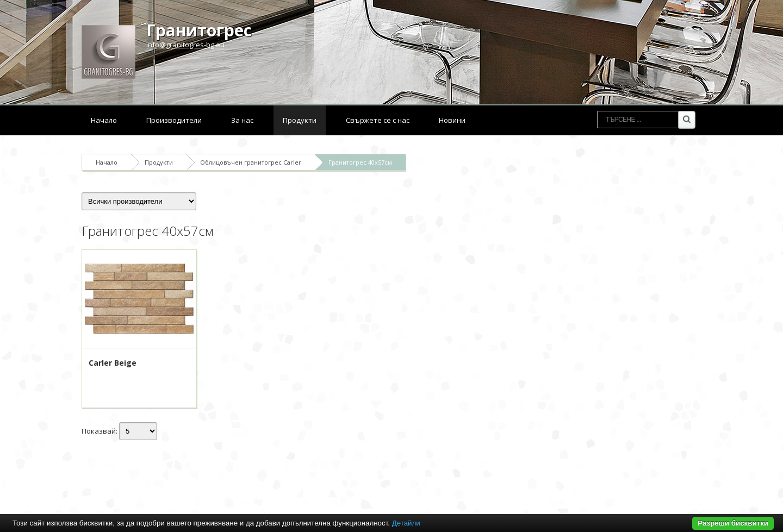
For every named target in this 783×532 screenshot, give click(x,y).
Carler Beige (113, 363)
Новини (452, 120)
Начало (104, 120)
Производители (174, 120)
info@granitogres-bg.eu (185, 45)
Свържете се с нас (378, 120)
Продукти (300, 120)
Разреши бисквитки (733, 523)
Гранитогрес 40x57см (360, 162)
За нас (242, 120)
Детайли (406, 523)
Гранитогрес (199, 30)
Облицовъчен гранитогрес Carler (251, 162)
